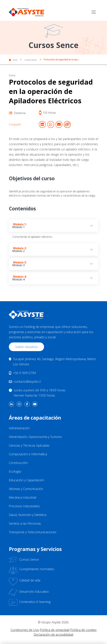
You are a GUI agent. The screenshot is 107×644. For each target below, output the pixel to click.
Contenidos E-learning (30, 602)
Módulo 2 (19, 250)
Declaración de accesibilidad (53, 634)
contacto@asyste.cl (27, 381)
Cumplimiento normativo (31, 570)
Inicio (13, 60)
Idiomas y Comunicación (26, 489)
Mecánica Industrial (23, 497)
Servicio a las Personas (25, 523)
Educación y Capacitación (26, 480)
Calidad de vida (25, 582)
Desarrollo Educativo (29, 592)
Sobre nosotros (26, 347)
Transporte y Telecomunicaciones (33, 532)
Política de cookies (83, 630)
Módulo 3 (19, 264)
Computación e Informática (28, 454)
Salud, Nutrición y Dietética (28, 515)
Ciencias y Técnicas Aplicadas (29, 445)
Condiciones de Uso (25, 630)
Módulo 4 (19, 278)
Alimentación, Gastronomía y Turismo (35, 437)
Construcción (18, 463)
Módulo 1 (19, 226)
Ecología (15, 471)
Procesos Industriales (24, 506)
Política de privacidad (55, 630)
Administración (19, 428)
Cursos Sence (31, 60)
